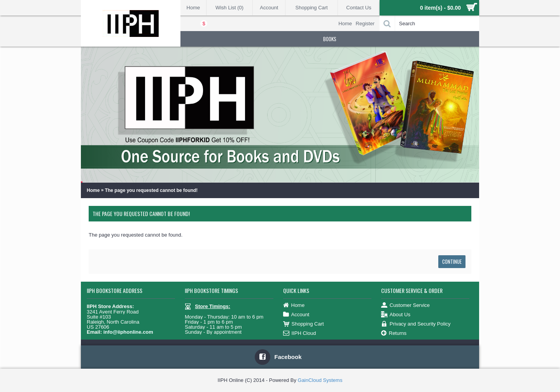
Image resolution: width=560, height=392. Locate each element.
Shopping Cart (304, 324)
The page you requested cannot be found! (151, 190)
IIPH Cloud (300, 334)
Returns (394, 334)
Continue (452, 261)
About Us (396, 315)
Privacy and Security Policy (416, 324)
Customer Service (405, 306)
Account (296, 315)
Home (93, 190)
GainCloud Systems (320, 380)
